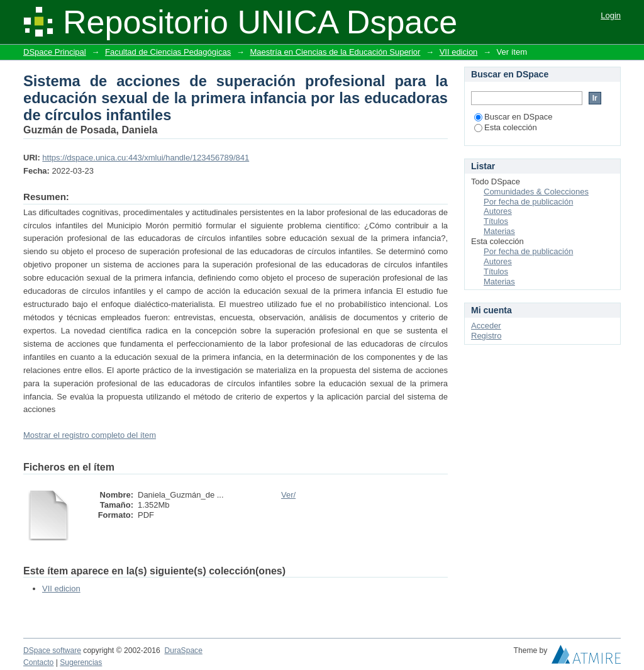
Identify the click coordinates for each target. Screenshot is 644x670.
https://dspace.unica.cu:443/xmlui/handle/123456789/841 (146, 158)
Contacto (38, 662)
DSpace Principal (55, 52)
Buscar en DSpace (513, 117)
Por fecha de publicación (528, 202)
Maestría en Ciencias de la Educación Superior (335, 52)
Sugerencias (81, 662)
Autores (498, 211)
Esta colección (506, 127)
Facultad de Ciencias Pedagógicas (168, 52)
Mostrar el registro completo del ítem (90, 435)
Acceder (486, 326)
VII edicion (459, 52)
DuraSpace (183, 650)
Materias (499, 231)
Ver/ (288, 495)
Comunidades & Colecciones (536, 192)
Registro (486, 336)
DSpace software (52, 650)
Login (611, 15)
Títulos (496, 221)
